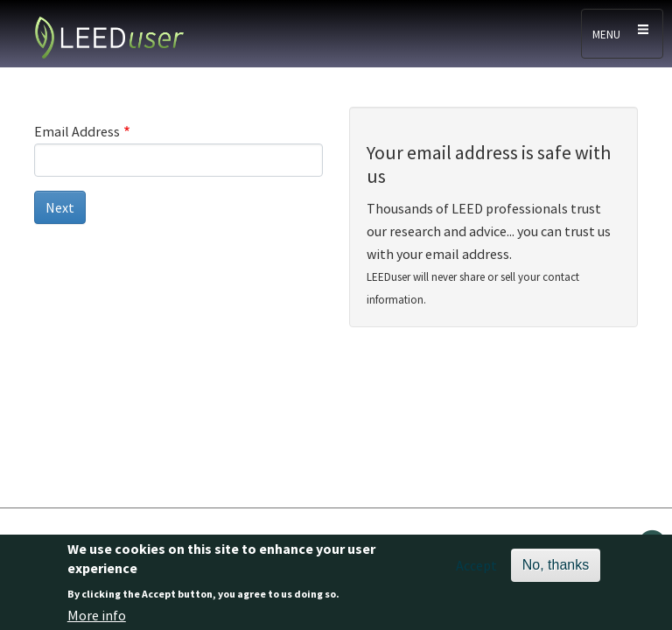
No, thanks (556, 570)
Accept (476, 570)
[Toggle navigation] (622, 34)
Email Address (77, 131)
